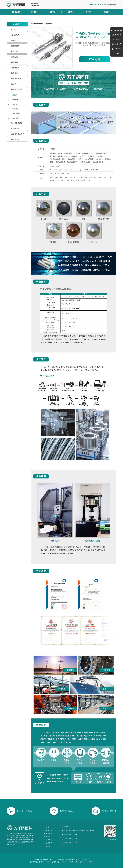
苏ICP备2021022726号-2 (84, 862)
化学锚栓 (13, 100)
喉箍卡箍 (13, 109)
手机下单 (118, 49)
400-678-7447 (117, 30)
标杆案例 (34, 12)
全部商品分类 (16, 12)
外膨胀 (13, 95)
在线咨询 (94, 59)
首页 (47, 827)
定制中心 (52, 12)
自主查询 (118, 39)
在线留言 (118, 53)
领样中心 (71, 12)
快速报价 (118, 44)
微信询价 (113, 5)
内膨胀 (13, 104)
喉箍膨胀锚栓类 (38, 24)
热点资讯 (107, 12)
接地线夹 (13, 118)
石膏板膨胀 (14, 114)
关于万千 (89, 12)
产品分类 (48, 830)
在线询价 (118, 35)
